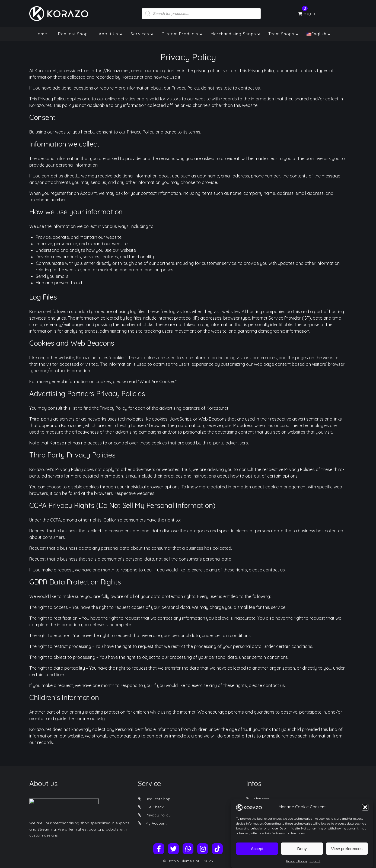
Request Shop (158, 799)
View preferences (347, 853)
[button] (365, 812)
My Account (156, 823)
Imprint (315, 866)
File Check (154, 807)
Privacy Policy (297, 866)
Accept (257, 853)
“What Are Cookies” (157, 381)
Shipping (262, 799)
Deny (302, 853)
